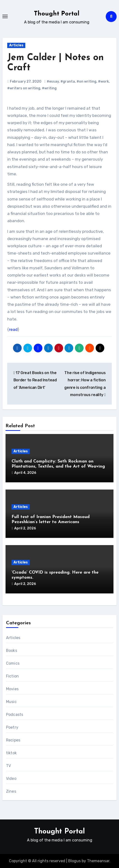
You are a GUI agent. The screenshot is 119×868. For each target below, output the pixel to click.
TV (8, 766)
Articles (16, 45)
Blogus (74, 861)
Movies (12, 689)
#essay (53, 82)
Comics (13, 663)
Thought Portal (57, 14)
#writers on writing (24, 88)
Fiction (12, 676)
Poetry (12, 727)
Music (11, 702)
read (13, 329)
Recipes (13, 740)
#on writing (86, 82)
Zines (11, 791)
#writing (49, 88)
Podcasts (15, 715)
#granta (68, 82)
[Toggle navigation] (5, 16)
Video (11, 779)
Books (12, 651)
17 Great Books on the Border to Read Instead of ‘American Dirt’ (35, 380)
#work (103, 82)
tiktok (11, 753)
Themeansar (98, 861)
